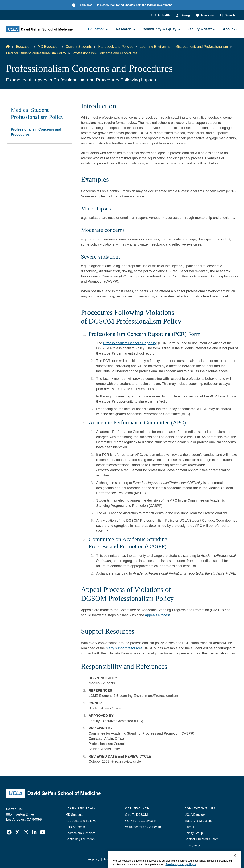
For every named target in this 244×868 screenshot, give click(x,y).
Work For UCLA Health (140, 821)
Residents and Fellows (81, 821)
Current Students (79, 47)
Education (24, 47)
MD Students (74, 815)
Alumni (189, 827)
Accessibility (112, 859)
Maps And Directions (199, 821)
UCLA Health (160, 15)
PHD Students (75, 827)
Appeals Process (158, 615)
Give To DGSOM (136, 815)
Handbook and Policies (116, 47)
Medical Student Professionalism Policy (36, 53)
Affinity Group (194, 833)
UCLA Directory (195, 815)
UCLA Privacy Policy (138, 859)
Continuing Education (80, 839)
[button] (205, 15)
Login (202, 859)
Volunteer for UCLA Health (143, 827)
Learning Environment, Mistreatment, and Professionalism (184, 47)
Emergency (192, 845)
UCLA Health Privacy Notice (175, 859)
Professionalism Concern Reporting (130, 343)
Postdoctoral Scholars (80, 833)
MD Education (49, 47)
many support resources (124, 648)
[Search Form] (228, 15)
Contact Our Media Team (201, 839)
